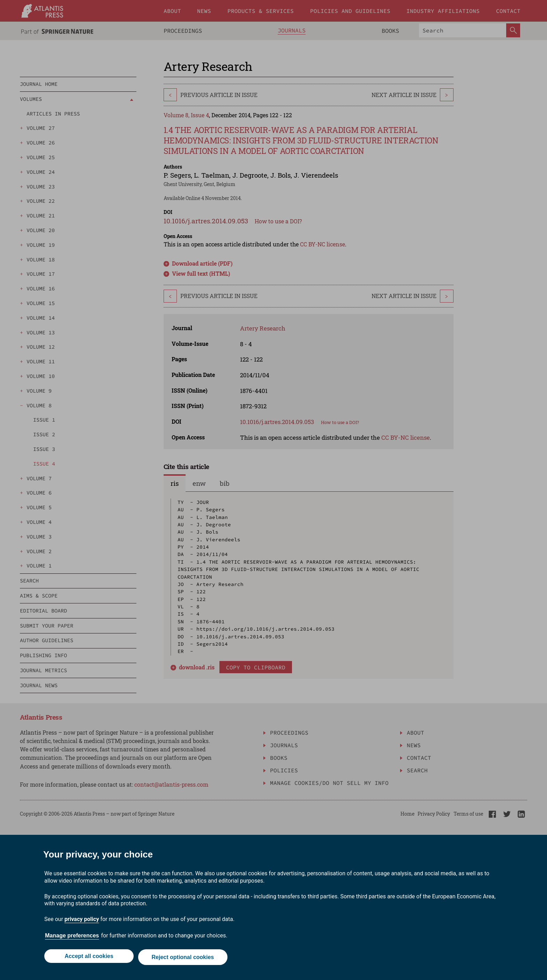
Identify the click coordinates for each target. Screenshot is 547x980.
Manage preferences (72, 938)
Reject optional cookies (184, 958)
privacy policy (82, 921)
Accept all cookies (88, 958)
